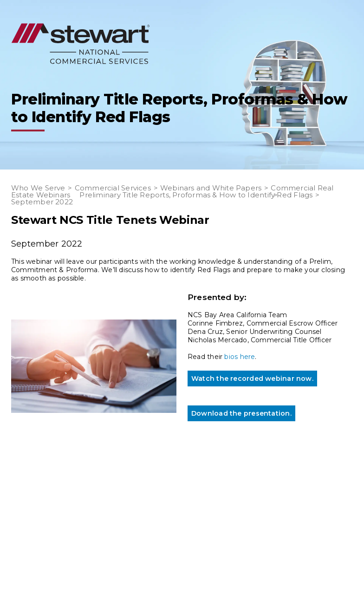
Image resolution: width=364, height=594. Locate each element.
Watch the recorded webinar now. (252, 379)
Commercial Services (113, 188)
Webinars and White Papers (211, 188)
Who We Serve (38, 188)
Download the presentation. (241, 413)
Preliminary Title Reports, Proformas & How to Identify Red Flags (196, 195)
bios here (240, 357)
